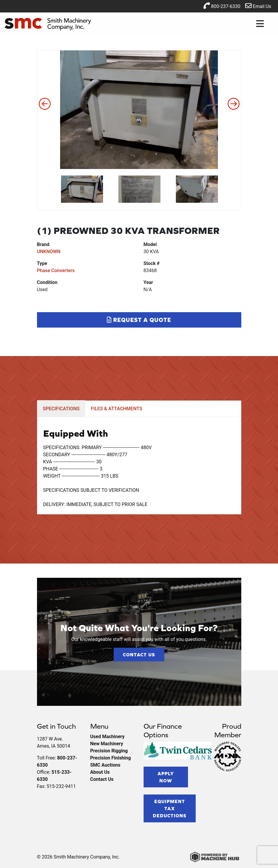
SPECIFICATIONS (61, 409)
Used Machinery (107, 737)
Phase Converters (56, 271)
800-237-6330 (222, 6)
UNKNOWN (49, 252)
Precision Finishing (111, 758)
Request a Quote (139, 320)
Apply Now (166, 777)
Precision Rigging (109, 751)
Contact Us (139, 655)
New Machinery (107, 744)
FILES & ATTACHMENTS (117, 409)
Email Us (258, 6)
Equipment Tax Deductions (170, 808)
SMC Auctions (105, 765)
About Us (100, 772)
